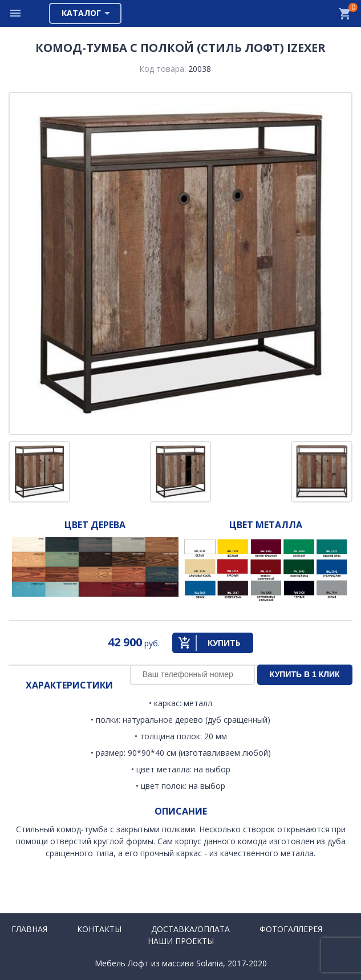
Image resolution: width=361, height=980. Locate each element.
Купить (224, 643)
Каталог (81, 13)
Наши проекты (181, 941)
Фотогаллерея (291, 929)
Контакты (99, 929)
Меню (16, 13)
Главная (29, 929)
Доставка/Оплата (190, 929)
